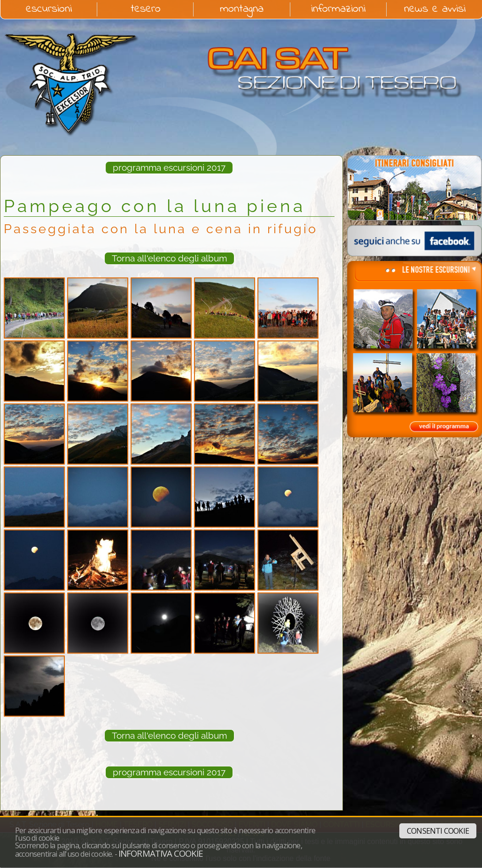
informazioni (338, 9)
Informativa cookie (161, 853)
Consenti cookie (438, 831)
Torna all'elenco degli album (169, 258)
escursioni (49, 9)
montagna (242, 9)
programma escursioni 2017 (169, 167)
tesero (146, 9)
